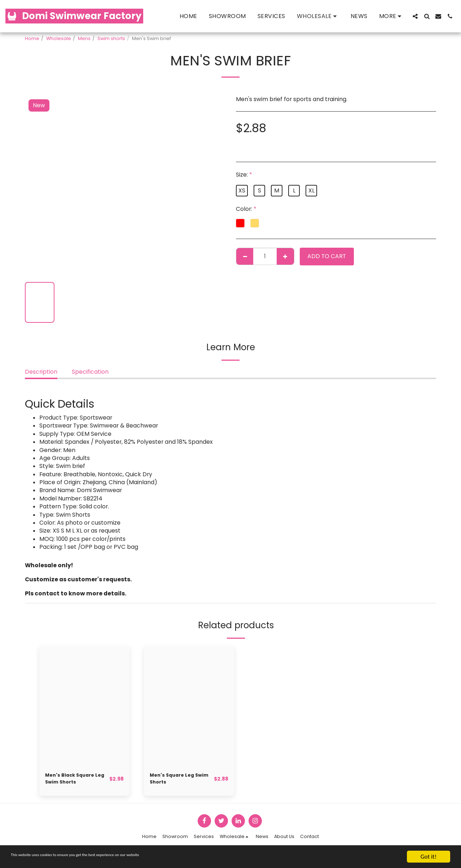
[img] (84, 706)
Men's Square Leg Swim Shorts (176, 780)
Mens (84, 38)
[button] (415, 16)
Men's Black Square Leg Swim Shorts (74, 780)
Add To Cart (327, 256)
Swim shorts (111, 38)
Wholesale (59, 38)
